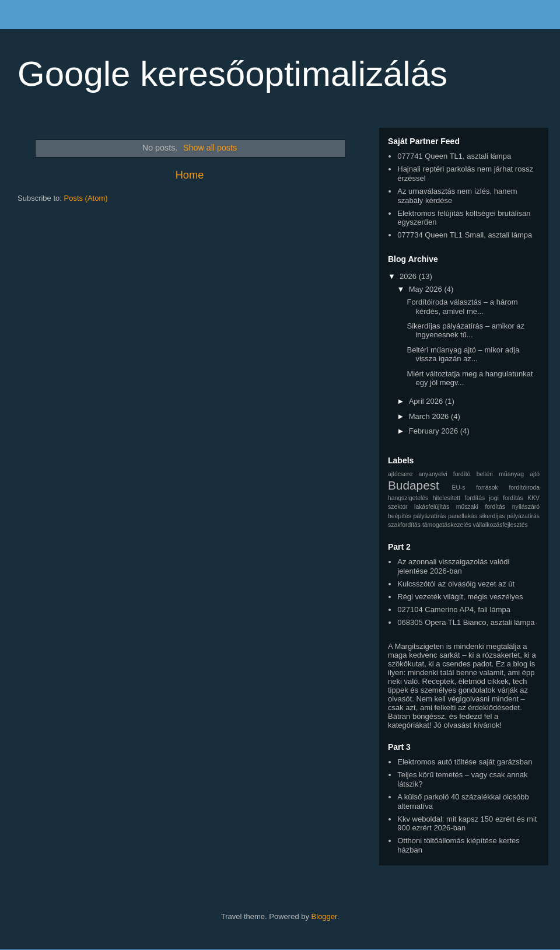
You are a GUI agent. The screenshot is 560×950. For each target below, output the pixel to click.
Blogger (324, 916)
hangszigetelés (408, 498)
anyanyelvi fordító (444, 474)
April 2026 (427, 401)
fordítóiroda (524, 488)
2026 (409, 276)
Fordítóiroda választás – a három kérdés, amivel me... (462, 307)
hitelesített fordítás (459, 498)
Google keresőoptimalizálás (232, 74)
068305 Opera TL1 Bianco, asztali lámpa (466, 622)
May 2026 (427, 289)
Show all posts (210, 148)
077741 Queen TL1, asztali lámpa (454, 156)
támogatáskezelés (447, 525)
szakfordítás (404, 525)
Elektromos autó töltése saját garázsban (465, 762)
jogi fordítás (506, 498)
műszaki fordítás (481, 507)
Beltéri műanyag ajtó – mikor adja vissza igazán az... (463, 354)
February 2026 (435, 431)
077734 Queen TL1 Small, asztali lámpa (465, 235)
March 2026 (430, 416)
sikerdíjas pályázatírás (509, 516)
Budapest (414, 485)
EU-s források (475, 488)
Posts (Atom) (86, 198)
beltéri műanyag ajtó (508, 474)
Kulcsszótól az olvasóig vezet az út (456, 584)
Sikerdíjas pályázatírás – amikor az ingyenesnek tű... (466, 331)
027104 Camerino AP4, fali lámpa (454, 610)
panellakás (463, 516)
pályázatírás (430, 516)
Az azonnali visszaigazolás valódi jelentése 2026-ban (453, 566)
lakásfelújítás (432, 507)
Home (190, 175)
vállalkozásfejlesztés (501, 525)
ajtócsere (400, 474)
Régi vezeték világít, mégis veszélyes (460, 597)
